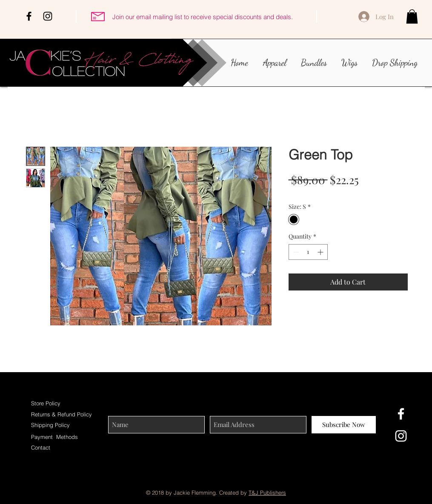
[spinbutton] (308, 252)
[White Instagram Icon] (401, 436)
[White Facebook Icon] (401, 414)
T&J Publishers (267, 493)
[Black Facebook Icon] (29, 16)
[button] (412, 16)
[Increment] (321, 252)
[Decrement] (295, 252)
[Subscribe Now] (344, 425)
